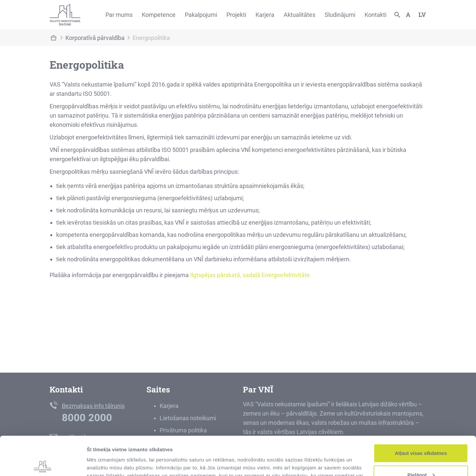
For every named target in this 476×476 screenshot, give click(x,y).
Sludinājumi (340, 15)
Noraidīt (421, 458)
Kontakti (376, 15)
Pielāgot (421, 436)
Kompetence (159, 15)
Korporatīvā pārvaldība (95, 38)
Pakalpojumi (201, 15)
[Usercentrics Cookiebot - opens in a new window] (43, 463)
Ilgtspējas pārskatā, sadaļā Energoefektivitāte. (251, 275)
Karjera (265, 15)
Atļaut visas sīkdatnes (421, 414)
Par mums (119, 15)
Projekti (236, 15)
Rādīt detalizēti (104, 463)
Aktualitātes (299, 15)
